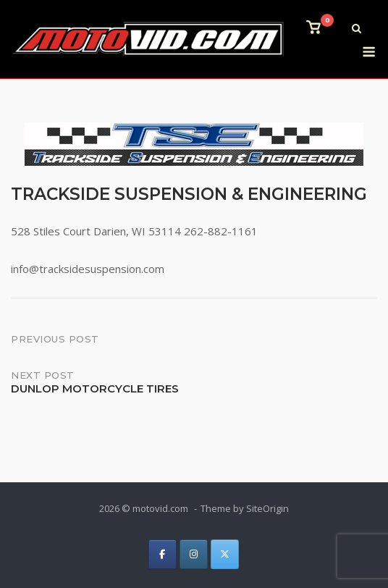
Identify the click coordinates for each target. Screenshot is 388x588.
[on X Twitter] (225, 554)
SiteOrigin (267, 508)
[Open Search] (357, 30)
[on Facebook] (163, 554)
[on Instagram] (194, 554)
